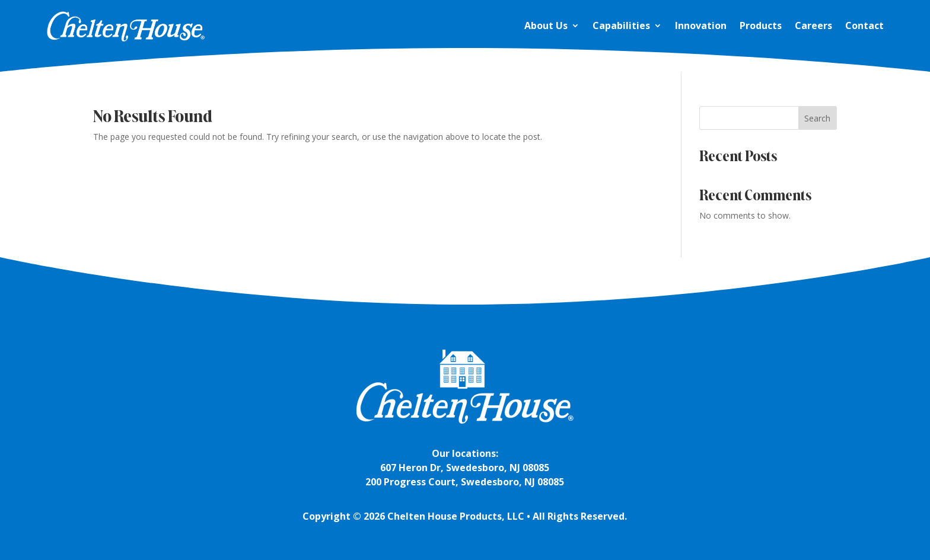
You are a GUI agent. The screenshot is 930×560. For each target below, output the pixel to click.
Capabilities (621, 25)
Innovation (701, 25)
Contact (864, 25)
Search (817, 118)
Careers (813, 25)
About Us (546, 25)
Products (761, 25)
